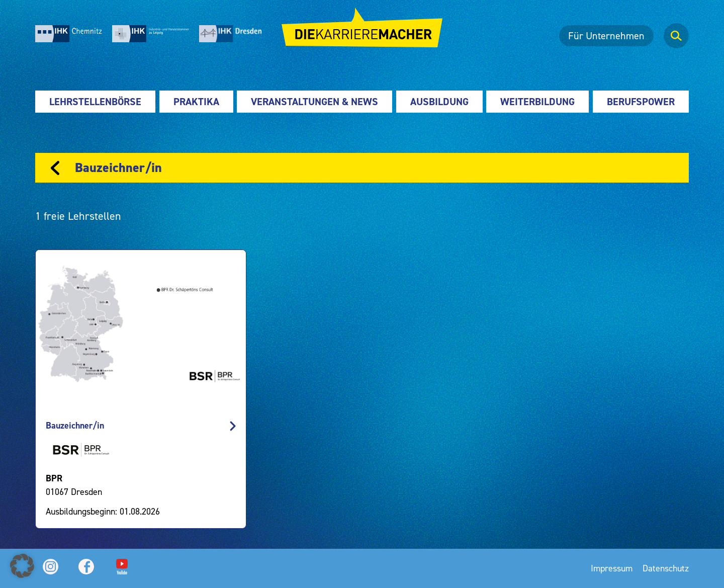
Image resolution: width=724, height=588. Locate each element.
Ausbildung (439, 102)
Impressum (612, 568)
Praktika (196, 102)
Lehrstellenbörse (95, 102)
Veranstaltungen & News (314, 102)
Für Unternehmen (606, 36)
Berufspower (641, 102)
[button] (22, 566)
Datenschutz (666, 568)
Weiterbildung (537, 102)
